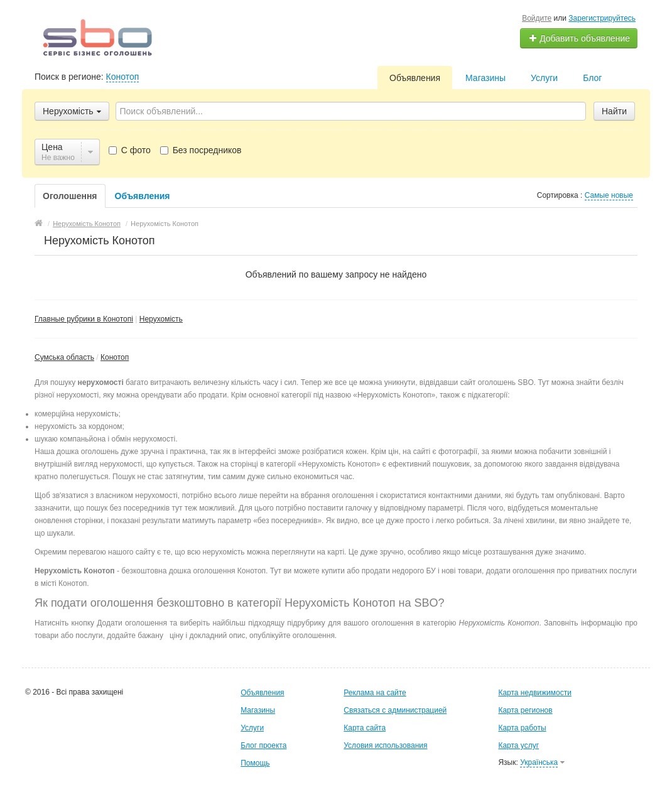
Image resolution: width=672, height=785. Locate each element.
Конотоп (123, 77)
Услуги (544, 78)
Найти (614, 111)
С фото (130, 150)
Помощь (255, 763)
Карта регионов (525, 710)
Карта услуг (518, 745)
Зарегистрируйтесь (602, 18)
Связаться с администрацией (395, 710)
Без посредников (201, 150)
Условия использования (385, 745)
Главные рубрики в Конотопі (84, 319)
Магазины (485, 78)
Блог (592, 78)
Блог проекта (263, 745)
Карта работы (522, 728)
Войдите (537, 18)
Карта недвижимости (534, 693)
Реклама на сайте (375, 693)
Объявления (415, 78)
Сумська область (64, 357)
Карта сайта (365, 728)
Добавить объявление (579, 38)
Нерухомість (161, 319)
